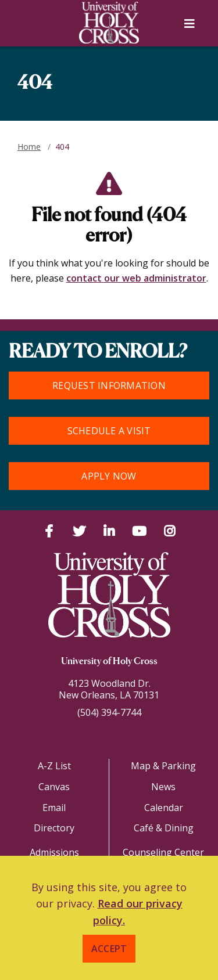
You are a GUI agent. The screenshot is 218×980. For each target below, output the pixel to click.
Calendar (164, 808)
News (163, 787)
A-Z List (54, 766)
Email (54, 808)
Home (29, 147)
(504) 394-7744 (109, 712)
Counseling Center (163, 852)
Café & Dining (164, 828)
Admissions (54, 852)
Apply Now (109, 476)
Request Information (109, 385)
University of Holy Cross (109, 662)
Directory (54, 828)
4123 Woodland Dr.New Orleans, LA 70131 (109, 689)
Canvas (54, 787)
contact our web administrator (136, 278)
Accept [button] (109, 949)
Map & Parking (163, 766)
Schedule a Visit (109, 431)
